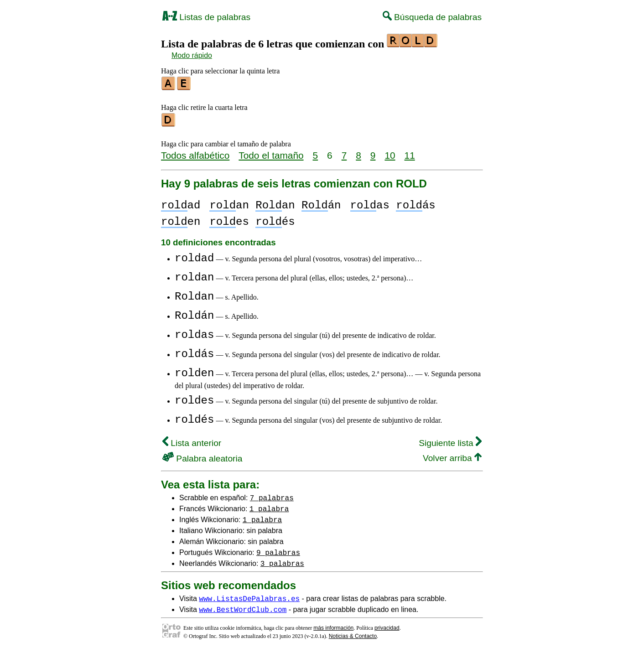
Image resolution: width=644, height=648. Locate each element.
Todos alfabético (195, 153)
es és (252, 219)
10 (390, 153)
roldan (194, 275)
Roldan (194, 294)
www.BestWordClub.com (243, 607)
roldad (194, 256)
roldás (194, 351)
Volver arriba (452, 455)
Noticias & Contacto (353, 633)
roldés (194, 417)
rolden (194, 371)
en (181, 219)
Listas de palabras (206, 17)
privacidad (387, 625)
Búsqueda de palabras (432, 17)
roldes (194, 398)
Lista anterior (192, 440)
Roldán (194, 313)
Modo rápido (192, 55)
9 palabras (278, 550)
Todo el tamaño (271, 153)
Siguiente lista (450, 440)
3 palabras (282, 560)
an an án (275, 203)
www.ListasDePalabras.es (249, 596)
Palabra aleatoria (202, 456)
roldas (194, 332)
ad (181, 203)
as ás (392, 203)
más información (333, 625)
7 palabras (272, 495)
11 (410, 153)
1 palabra (269, 506)
